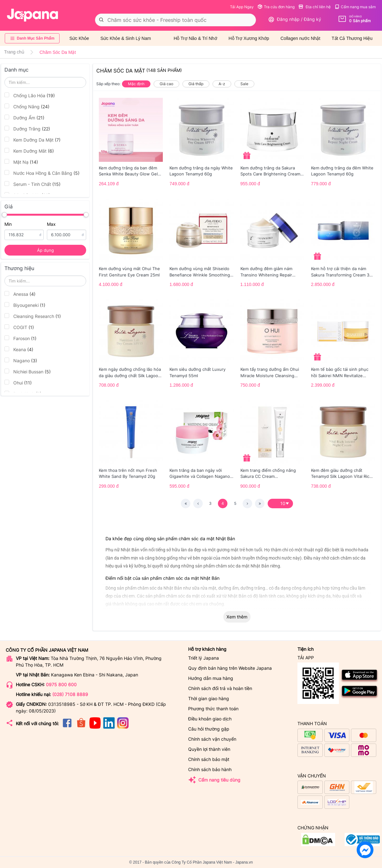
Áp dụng (45, 250)
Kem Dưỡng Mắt (29, 151)
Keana (19, 349)
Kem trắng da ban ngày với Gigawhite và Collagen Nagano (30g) (200, 474)
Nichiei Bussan (28, 371)
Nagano (21, 360)
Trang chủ (14, 52)
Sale (244, 84)
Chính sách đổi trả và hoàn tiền (220, 688)
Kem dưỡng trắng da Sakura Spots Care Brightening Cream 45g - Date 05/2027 (270, 171)
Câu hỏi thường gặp (209, 729)
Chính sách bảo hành (210, 769)
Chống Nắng (27, 106)
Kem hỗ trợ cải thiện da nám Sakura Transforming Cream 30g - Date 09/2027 (343, 272)
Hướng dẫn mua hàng (211, 678)
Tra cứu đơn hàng (276, 7)
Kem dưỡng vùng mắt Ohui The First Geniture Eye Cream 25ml (129, 272)
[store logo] (33, 15)
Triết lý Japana (204, 658)
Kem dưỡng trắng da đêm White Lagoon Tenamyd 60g (342, 171)
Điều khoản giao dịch (210, 719)
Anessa (20, 294)
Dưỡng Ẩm (24, 117)
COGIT (19, 327)
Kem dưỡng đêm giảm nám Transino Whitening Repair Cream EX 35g (266, 272)
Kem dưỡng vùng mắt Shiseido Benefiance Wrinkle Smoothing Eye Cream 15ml (200, 272)
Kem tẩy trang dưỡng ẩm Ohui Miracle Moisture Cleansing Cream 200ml (270, 373)
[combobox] (175, 20)
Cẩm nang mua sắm (355, 7)
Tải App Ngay (242, 7)
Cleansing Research (33, 316)
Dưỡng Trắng (27, 129)
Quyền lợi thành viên (209, 749)
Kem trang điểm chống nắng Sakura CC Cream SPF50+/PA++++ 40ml (268, 474)
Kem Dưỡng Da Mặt (32, 140)
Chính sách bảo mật (209, 759)
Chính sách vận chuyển (212, 739)
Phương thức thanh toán (213, 709)
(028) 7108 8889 (70, 694)
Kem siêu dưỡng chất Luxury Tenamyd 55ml (197, 372)
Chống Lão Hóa (30, 95)
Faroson (20, 338)
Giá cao (166, 84)
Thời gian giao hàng (209, 698)
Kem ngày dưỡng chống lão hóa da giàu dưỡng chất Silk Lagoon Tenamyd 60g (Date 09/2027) (130, 373)
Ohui (18, 383)
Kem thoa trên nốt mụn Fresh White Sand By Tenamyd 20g (128, 473)
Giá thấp (196, 84)
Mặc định (136, 84)
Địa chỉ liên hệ (315, 7)
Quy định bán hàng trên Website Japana (230, 668)
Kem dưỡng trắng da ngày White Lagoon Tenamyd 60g (201, 171)
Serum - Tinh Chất (32, 184)
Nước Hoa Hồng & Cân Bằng (42, 173)
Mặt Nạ (21, 162)
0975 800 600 (61, 684)
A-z (222, 84)
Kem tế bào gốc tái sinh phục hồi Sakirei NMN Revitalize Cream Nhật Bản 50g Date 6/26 (342, 373)
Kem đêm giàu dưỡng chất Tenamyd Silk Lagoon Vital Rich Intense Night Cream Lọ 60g (341, 474)
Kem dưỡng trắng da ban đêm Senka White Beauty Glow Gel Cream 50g (128, 171)
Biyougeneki (25, 305)
